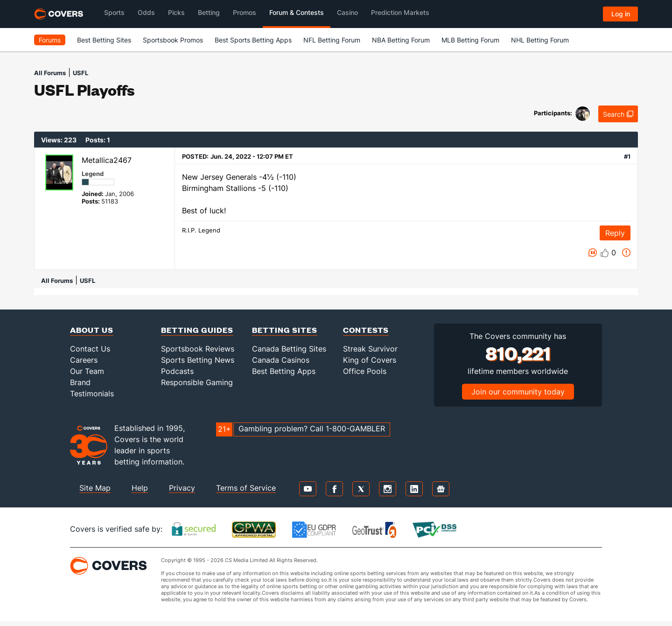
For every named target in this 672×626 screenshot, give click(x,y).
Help (140, 488)
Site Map (95, 488)
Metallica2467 (107, 160)
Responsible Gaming (197, 382)
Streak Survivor (370, 349)
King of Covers (370, 360)
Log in (621, 14)
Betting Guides (197, 330)
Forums (50, 40)
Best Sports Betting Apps (253, 40)
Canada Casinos (281, 360)
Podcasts (177, 371)
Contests (366, 330)
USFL (80, 73)
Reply (615, 233)
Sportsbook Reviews (198, 349)
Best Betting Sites (104, 40)
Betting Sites (285, 330)
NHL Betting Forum (540, 40)
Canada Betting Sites (289, 349)
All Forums (50, 73)
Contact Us (90, 349)
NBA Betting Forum (401, 40)
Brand (80, 382)
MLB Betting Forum (470, 40)
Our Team (87, 371)
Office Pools (365, 371)
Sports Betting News (198, 360)
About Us (92, 330)
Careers (84, 360)
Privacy (182, 488)
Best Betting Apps (284, 371)
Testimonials (92, 394)
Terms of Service (246, 488)
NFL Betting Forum (332, 40)
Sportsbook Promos (173, 40)
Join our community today (518, 392)
